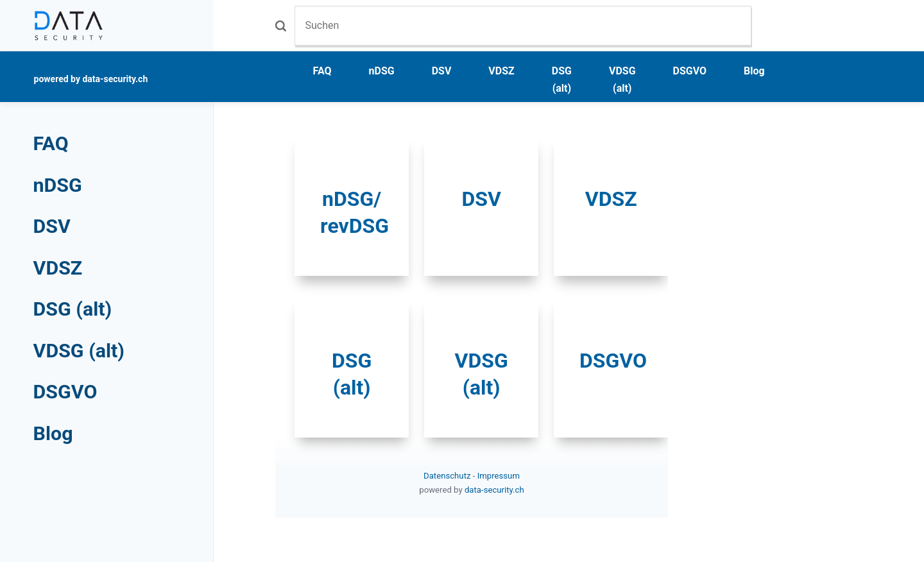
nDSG (382, 71)
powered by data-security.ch (91, 79)
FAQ (322, 71)
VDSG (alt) (622, 80)
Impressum (499, 476)
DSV (442, 71)
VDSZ (501, 71)
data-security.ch (494, 490)
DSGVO (690, 71)
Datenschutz (448, 476)
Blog (754, 71)
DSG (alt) (562, 80)
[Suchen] (523, 25)
